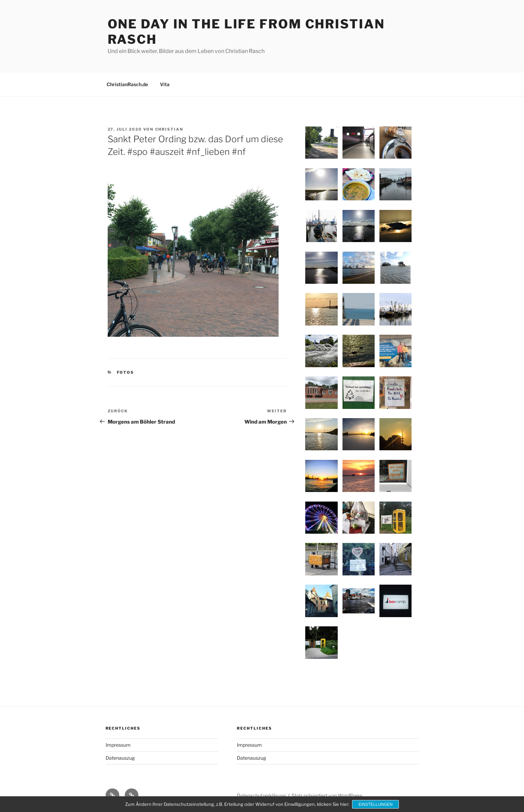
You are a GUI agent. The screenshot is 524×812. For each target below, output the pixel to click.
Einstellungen (376, 804)
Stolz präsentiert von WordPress (327, 795)
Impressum (118, 745)
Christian (169, 129)
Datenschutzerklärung (261, 795)
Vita (165, 84)
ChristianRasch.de (127, 84)
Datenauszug (120, 758)
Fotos (125, 372)
